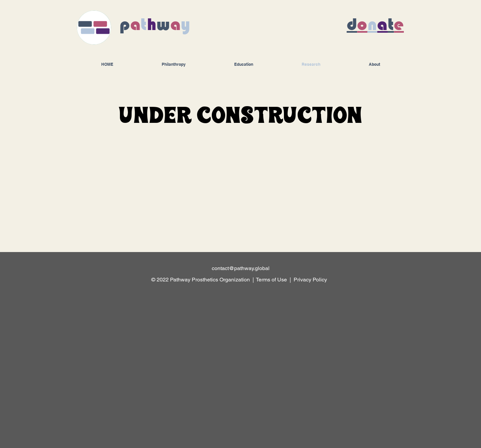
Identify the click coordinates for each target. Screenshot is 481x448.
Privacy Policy (311, 280)
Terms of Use (271, 280)
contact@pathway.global (241, 268)
